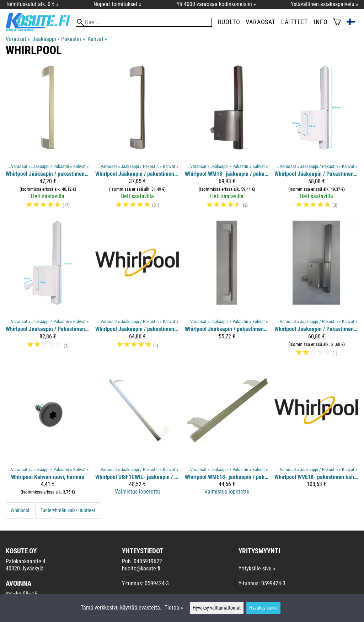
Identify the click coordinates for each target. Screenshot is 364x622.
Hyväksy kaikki (263, 608)
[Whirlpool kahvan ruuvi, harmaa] (48, 435)
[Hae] (144, 22)
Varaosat (260, 22)
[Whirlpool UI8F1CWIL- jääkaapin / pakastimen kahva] (137, 435)
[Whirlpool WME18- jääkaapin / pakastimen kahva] (227, 435)
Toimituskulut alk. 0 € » (32, 4)
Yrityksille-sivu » (257, 568)
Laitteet (295, 22)
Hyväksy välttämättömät (217, 608)
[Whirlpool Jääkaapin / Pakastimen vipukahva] (316, 140)
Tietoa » (174, 608)
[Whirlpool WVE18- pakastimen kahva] (316, 435)
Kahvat (97, 39)
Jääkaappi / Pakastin (58, 39)
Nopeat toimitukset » (117, 4)
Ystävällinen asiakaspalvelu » (325, 4)
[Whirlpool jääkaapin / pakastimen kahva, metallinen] (137, 292)
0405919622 (148, 561)
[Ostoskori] (337, 22)
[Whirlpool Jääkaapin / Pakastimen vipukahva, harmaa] (316, 292)
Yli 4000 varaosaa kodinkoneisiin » (216, 4)
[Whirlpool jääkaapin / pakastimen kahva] (137, 140)
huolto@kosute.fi (141, 568)
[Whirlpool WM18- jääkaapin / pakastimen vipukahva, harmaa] (227, 140)
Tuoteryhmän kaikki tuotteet (68, 510)
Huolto (229, 22)
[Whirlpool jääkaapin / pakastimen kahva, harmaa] (48, 140)
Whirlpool (20, 510)
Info (320, 22)
